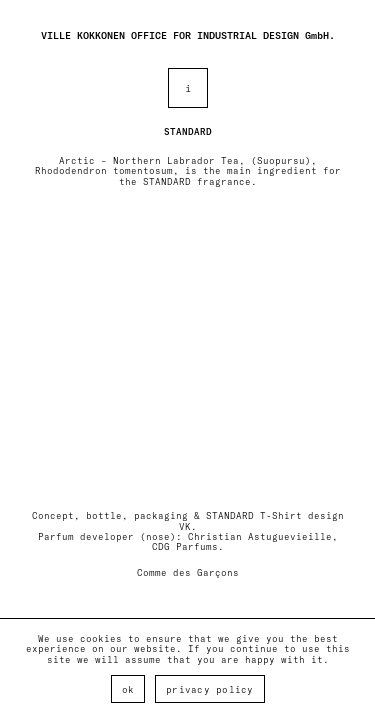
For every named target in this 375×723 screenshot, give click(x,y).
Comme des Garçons (188, 572)
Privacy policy (210, 689)
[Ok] (350, 671)
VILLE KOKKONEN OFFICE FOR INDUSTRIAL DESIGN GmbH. (188, 35)
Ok (128, 689)
